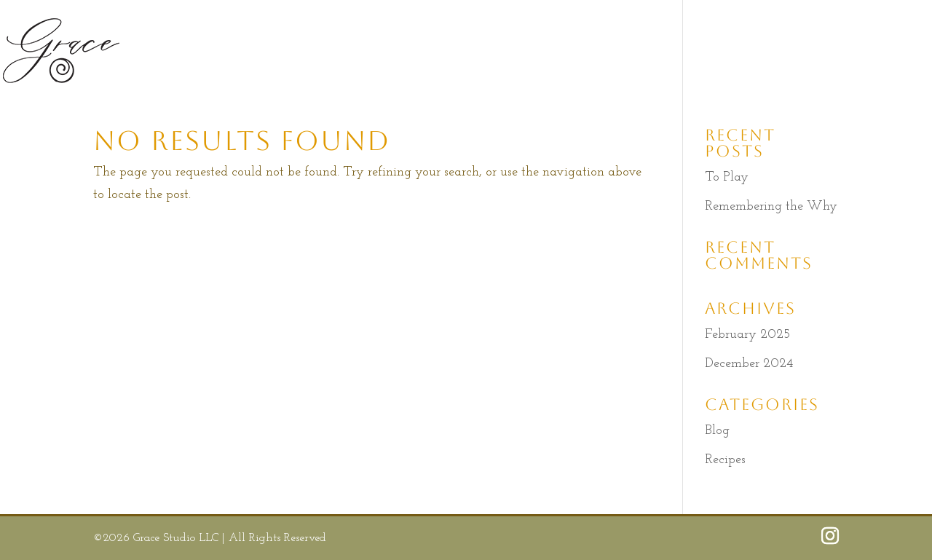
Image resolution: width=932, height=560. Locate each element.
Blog (717, 431)
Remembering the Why (771, 206)
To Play (727, 177)
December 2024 (749, 364)
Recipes (725, 460)
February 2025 (747, 335)
